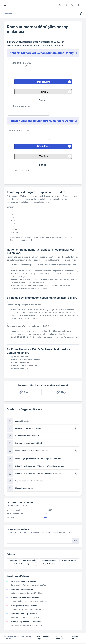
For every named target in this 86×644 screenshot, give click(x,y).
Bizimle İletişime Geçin (43, 639)
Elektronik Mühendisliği (21, 565)
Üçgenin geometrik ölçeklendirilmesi (29, 482)
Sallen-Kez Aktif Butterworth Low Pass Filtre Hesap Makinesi (38, 474)
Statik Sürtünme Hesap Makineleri (24, 615)
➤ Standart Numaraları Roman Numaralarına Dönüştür (35, 42)
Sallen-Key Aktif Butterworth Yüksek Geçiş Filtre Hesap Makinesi (40, 467)
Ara (76, 542)
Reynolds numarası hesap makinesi (28, 444)
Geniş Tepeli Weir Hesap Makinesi (24, 583)
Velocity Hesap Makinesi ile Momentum (26, 623)
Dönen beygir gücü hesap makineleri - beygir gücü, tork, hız (38, 459)
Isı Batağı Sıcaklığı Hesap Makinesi (24, 607)
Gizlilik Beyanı (75, 639)
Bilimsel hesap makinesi (24, 489)
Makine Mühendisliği (49, 561)
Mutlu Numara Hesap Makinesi (22, 591)
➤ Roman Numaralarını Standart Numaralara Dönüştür (35, 45)
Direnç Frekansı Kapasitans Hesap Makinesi (32, 451)
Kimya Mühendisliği (49, 565)
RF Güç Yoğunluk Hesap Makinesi (28, 429)
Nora (45, 518)
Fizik (71, 565)
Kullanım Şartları (60, 639)
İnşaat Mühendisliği (29, 561)
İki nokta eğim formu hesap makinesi (25, 599)
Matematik (13, 561)
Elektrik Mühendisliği (69, 561)
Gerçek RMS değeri (23, 422)
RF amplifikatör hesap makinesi (27, 436)
